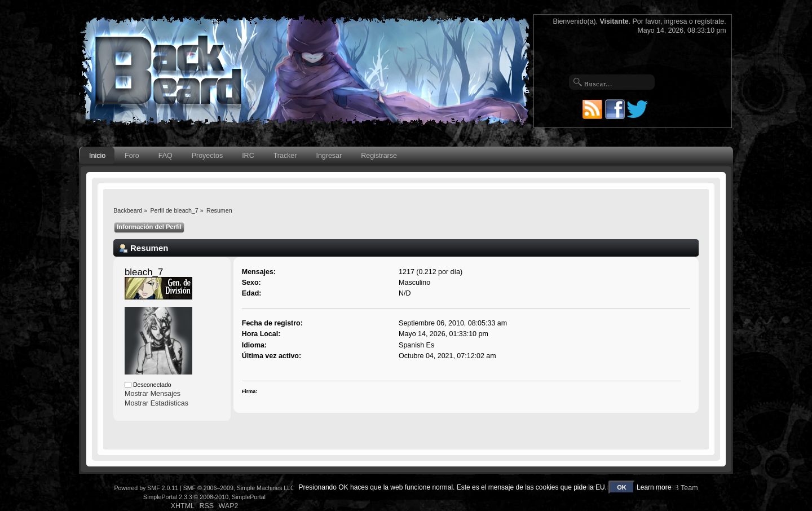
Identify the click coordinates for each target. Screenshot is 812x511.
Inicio (97, 156)
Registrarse (379, 156)
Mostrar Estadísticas (156, 403)
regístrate (709, 21)
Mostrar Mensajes (153, 394)
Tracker (285, 156)
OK (622, 487)
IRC (248, 156)
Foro (132, 156)
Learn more (654, 487)
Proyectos (207, 156)
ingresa (676, 21)
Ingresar (329, 156)
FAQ (166, 156)
